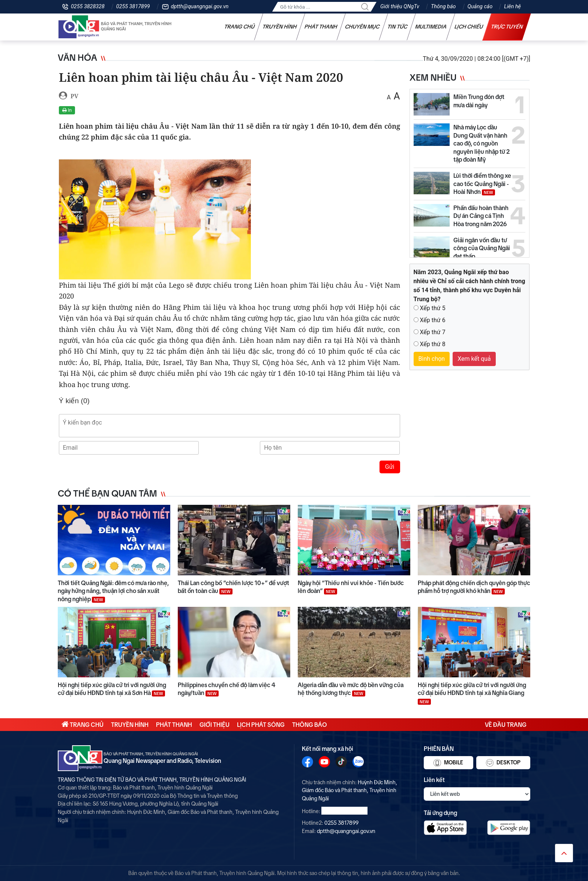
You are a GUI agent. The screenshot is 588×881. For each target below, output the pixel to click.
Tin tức (397, 27)
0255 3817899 (133, 7)
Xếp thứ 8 (432, 344)
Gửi (390, 467)
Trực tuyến (507, 27)
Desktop (503, 763)
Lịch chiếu (469, 27)
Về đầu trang (506, 725)
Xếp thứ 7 (432, 332)
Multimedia (431, 27)
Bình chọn (432, 359)
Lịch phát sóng (261, 725)
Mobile (448, 763)
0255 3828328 (88, 7)
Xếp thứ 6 (432, 320)
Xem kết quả (474, 359)
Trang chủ (240, 27)
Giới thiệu (214, 725)
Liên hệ (512, 7)
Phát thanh (321, 27)
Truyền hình (280, 27)
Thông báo (443, 7)
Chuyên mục (362, 27)
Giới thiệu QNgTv (400, 7)
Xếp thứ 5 (432, 308)
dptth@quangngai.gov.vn (200, 7)
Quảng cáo (480, 7)
